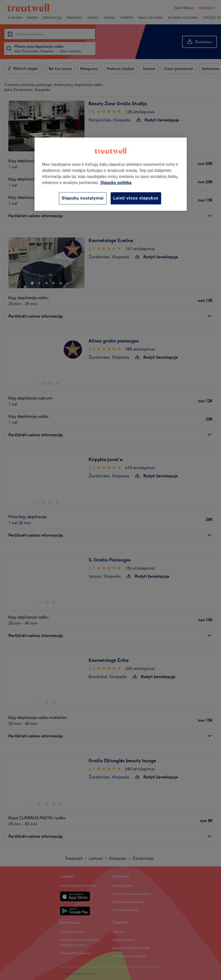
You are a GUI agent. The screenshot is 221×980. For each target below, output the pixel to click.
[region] (111, 174)
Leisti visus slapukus (136, 198)
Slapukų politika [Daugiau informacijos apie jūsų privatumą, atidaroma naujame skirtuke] (116, 183)
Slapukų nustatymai (83, 198)
